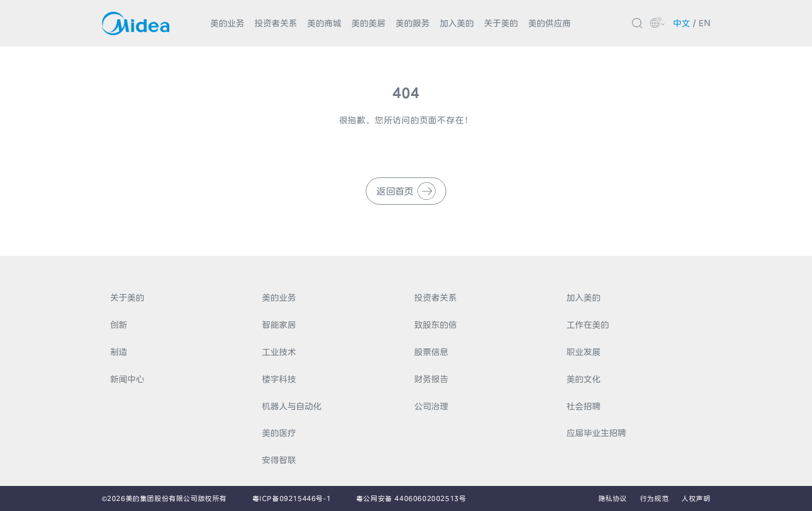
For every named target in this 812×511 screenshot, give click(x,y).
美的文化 (584, 379)
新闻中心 (127, 379)
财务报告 (431, 379)
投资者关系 (276, 23)
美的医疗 (279, 433)
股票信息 (431, 352)
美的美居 (368, 23)
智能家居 (279, 325)
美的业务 (227, 23)
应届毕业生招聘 (596, 433)
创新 (119, 325)
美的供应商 (549, 23)
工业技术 (279, 352)
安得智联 (279, 460)
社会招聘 (584, 406)
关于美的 (501, 23)
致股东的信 (436, 325)
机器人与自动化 (292, 406)
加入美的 (457, 23)
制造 (119, 352)
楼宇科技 (279, 379)
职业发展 (584, 352)
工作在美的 (588, 325)
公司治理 (431, 406)
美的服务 (413, 23)
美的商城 (324, 23)
